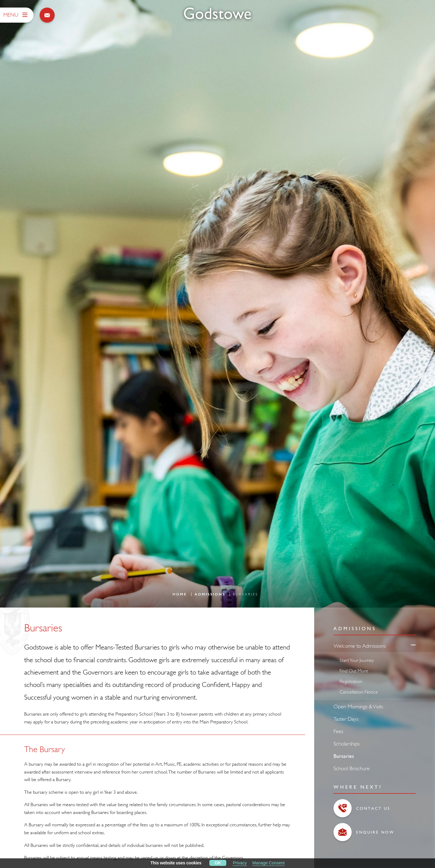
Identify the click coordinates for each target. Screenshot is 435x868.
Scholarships (346, 742)
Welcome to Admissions (360, 645)
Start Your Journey (357, 659)
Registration (351, 680)
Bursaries (344, 755)
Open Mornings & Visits (358, 705)
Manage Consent (268, 863)
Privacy (240, 863)
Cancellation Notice (359, 691)
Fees (338, 730)
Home (180, 593)
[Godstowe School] (217, 14)
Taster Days (346, 718)
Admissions (210, 593)
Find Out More (354, 669)
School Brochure (352, 767)
